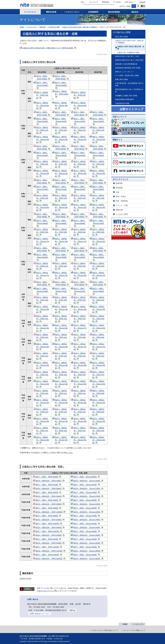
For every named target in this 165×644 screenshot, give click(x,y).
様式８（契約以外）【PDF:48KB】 (50, 527)
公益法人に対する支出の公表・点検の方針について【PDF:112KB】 (49, 48)
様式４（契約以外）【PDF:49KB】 (80, 337)
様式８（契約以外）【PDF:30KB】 (50, 496)
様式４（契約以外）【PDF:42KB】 (98, 300)
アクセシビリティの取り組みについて (105, 630)
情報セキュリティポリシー (125, 72)
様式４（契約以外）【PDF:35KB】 (61, 198)
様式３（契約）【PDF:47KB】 (43, 114)
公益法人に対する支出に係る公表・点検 (131, 48)
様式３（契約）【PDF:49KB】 (80, 114)
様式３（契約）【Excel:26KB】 (80, 189)
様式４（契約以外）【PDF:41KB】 (80, 95)
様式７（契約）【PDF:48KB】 (48, 516)
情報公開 (119, 210)
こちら (70, 453)
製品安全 (135, 12)
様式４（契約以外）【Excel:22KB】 (43, 106)
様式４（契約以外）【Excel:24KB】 (61, 241)
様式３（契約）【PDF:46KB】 (99, 114)
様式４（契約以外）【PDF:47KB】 (98, 375)
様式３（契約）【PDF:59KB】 (80, 182)
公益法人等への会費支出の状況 (128, 52)
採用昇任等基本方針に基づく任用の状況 (129, 60)
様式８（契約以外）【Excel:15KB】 (88, 481)
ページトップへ (102, 54)
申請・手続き (121, 196)
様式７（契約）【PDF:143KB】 (49, 531)
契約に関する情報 (121, 37)
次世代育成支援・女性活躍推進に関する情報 (129, 84)
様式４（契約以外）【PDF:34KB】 (42, 95)
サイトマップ (94, 2)
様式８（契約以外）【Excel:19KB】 (88, 559)
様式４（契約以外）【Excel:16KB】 (99, 207)
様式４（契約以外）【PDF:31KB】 (42, 319)
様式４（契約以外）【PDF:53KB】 (80, 164)
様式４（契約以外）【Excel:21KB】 (80, 140)
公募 (118, 192)
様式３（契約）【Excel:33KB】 (98, 121)
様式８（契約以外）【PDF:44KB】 (50, 535)
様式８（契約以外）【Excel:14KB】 (88, 520)
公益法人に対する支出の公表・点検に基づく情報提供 (129, 42)
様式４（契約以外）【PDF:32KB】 (42, 130)
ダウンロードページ (47, 591)
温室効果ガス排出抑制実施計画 (126, 64)
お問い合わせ (129, 2)
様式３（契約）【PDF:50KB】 (43, 77)
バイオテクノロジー (72, 12)
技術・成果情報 (122, 201)
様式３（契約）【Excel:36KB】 (42, 223)
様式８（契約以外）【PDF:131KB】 (50, 551)
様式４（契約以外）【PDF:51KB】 (80, 319)
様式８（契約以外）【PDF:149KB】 (50, 512)
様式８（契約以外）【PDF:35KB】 (50, 481)
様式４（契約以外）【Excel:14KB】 (61, 309)
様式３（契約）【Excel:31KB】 (80, 121)
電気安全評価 (51, 12)
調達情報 (119, 183)
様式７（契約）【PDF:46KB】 (48, 492)
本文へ (83, 2)
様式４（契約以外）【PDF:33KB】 (61, 164)
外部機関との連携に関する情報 (126, 96)
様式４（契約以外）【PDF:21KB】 (80, 130)
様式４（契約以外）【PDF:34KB (61, 94)
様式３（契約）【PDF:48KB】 (62, 114)
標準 (134, 6)
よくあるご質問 (122, 214)
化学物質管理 (93, 12)
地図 (72, 610)
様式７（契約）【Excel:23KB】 (86, 524)
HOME (22, 27)
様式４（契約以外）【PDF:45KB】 (98, 198)
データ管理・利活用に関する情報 (127, 75)
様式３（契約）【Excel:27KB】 (42, 189)
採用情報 (119, 188)
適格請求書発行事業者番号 (125, 99)
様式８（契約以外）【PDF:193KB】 (50, 559)
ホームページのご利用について (134, 630)
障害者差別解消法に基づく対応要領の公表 (129, 90)
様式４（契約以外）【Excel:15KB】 (61, 106)
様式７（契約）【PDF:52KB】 (48, 539)
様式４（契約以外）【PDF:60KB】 (98, 337)
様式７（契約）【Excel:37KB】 (86, 485)
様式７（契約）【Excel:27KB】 (86, 492)
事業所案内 (106, 2)
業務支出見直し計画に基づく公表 (127, 56)
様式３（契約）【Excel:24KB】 (61, 121)
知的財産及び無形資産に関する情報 (128, 68)
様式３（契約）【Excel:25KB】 (42, 85)
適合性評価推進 (114, 12)
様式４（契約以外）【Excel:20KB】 (43, 140)
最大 (143, 6)
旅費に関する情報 (121, 79)
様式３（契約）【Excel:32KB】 (42, 121)
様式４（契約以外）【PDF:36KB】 (42, 300)
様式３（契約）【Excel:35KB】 (61, 257)
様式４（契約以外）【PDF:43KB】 (98, 393)
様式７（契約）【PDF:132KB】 (49, 524)
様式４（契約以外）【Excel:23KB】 (80, 106)
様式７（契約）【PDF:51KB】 (48, 485)
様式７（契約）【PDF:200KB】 (49, 555)
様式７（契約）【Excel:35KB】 (86, 500)
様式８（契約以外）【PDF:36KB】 (50, 489)
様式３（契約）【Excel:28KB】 (61, 155)
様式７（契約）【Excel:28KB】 (86, 477)
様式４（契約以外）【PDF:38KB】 (98, 266)
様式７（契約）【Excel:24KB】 (86, 539)
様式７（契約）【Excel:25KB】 (86, 555)
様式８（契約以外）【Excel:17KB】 (88, 489)
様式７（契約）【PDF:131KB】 (49, 547)
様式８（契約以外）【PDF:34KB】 (50, 520)
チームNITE (117, 2)
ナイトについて (30, 12)
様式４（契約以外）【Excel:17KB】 (43, 241)
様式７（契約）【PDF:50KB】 (48, 477)
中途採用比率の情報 (122, 103)
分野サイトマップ (132, 109)
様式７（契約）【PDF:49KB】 (48, 508)
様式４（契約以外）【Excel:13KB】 (61, 140)
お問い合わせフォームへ (40, 614)
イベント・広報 (122, 205)
